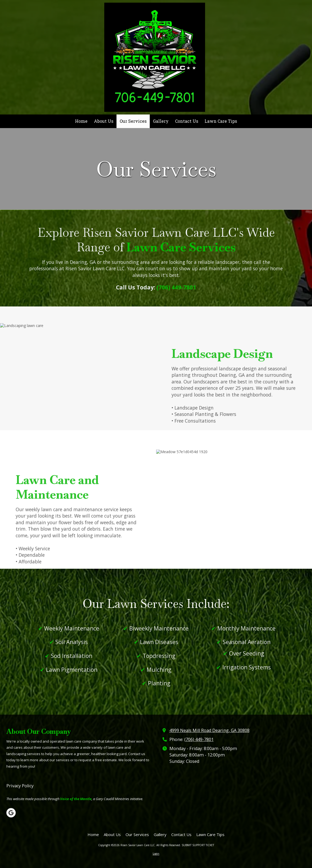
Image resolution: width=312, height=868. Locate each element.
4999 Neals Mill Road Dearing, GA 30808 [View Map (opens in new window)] (209, 730)
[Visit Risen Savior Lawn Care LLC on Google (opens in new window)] (11, 813)
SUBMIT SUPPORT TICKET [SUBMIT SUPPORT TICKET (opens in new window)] (198, 845)
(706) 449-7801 (199, 739)
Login (156, 854)
